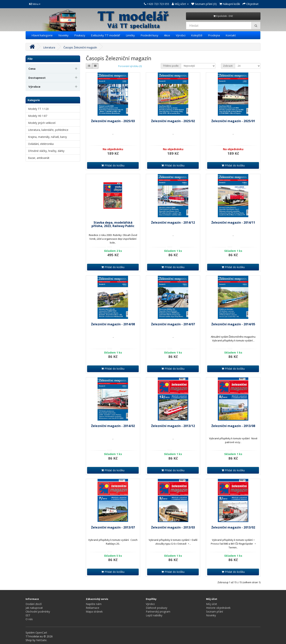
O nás (29, 619)
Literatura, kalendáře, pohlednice (48, 130)
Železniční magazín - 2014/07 (173, 324)
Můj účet (212, 604)
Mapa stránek (94, 612)
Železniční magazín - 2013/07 (113, 527)
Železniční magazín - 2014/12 (173, 222)
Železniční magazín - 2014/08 (113, 324)
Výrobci (181, 35)
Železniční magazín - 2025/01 (233, 121)
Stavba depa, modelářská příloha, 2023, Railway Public (113, 224)
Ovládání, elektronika (41, 144)
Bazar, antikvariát (39, 158)
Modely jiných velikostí (42, 123)
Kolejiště (197, 35)
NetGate (41, 640)
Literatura (49, 47)
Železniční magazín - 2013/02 (233, 527)
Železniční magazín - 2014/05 (233, 324)
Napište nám (94, 604)
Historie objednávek (218, 608)
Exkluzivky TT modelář (105, 35)
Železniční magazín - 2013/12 (173, 426)
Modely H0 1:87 (38, 116)
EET (28, 615)
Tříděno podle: (171, 66)
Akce (167, 35)
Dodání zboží (34, 604)
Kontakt (231, 35)
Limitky (130, 35)
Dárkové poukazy (157, 608)
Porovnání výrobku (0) (130, 66)
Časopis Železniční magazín (80, 47)
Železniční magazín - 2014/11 (233, 222)
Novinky (63, 35)
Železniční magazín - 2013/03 (173, 527)
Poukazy (80, 35)
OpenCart (41, 633)
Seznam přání (214, 612)
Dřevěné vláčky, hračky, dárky (46, 151)
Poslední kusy (149, 35)
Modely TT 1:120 (38, 109)
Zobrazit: (228, 66)
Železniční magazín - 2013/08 (233, 426)
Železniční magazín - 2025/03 (113, 121)
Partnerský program (158, 612)
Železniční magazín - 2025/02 (173, 121)
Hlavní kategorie (42, 35)
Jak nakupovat (34, 608)
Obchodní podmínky (38, 612)
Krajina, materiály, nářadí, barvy (47, 137)
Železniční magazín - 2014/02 (113, 426)
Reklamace (93, 608)
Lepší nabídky (154, 615)
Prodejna (214, 35)
